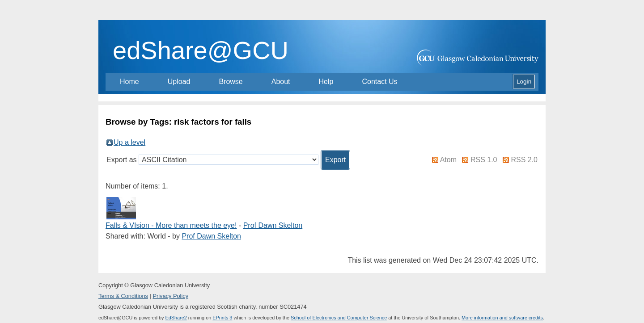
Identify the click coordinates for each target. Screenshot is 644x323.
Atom (448, 160)
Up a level (129, 142)
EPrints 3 (222, 318)
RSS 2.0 (524, 160)
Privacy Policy (170, 296)
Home (129, 82)
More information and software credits (502, 318)
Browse (231, 82)
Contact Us (379, 82)
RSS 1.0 (484, 160)
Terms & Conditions (123, 296)
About (281, 82)
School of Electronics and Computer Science (339, 318)
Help (326, 82)
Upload (179, 82)
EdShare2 (176, 318)
